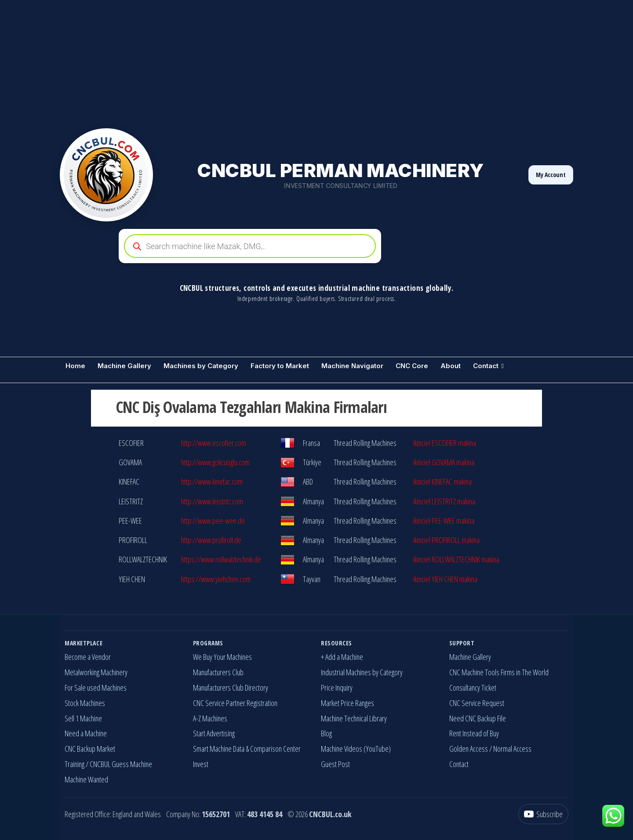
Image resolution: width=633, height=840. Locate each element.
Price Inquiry (337, 688)
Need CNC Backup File (478, 718)
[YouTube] (543, 814)
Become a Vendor (88, 657)
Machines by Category (201, 366)
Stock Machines (85, 703)
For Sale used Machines (96, 688)
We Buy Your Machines (222, 657)
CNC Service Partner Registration (235, 703)
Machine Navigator (352, 366)
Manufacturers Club (218, 672)
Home (75, 366)
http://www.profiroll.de (211, 540)
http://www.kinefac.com (212, 482)
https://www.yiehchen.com (216, 579)
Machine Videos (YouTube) (356, 749)
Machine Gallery (124, 366)
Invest (201, 764)
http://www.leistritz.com (212, 501)
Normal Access (512, 749)
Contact (486, 366)
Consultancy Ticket (473, 688)
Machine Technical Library (354, 718)
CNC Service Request (477, 703)
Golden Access (469, 749)
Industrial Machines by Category (362, 672)
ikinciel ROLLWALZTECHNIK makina (456, 559)
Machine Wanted (86, 779)
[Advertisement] (264, 62)
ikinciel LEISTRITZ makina (444, 501)
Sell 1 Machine (83, 718)
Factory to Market (280, 366)
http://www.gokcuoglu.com (215, 462)
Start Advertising (214, 733)
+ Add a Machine (342, 657)
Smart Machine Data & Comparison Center (247, 749)
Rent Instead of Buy (474, 733)
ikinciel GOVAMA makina (444, 462)
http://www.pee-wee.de (213, 521)
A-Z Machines (210, 718)
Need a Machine (86, 733)
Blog (326, 733)
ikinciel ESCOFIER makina (445, 443)
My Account (551, 175)
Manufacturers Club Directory (231, 688)
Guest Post (335, 764)
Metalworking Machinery (96, 672)
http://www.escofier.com (214, 443)
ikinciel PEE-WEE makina (444, 521)
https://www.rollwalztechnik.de (221, 559)
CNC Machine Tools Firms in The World (499, 672)
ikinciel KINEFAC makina (442, 482)
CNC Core (412, 366)
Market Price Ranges (347, 703)
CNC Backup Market (90, 749)
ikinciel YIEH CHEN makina (445, 579)
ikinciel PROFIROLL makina (446, 540)
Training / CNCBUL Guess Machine (108, 764)
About (451, 366)
